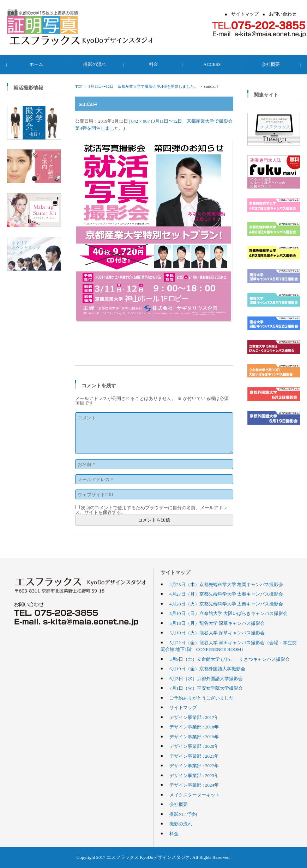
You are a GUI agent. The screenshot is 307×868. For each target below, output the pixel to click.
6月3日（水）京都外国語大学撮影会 (206, 678)
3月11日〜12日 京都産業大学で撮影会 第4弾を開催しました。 (143, 86)
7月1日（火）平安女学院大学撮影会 (206, 688)
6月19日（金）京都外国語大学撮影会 (207, 669)
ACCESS (212, 64)
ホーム (37, 64)
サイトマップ (183, 707)
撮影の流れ (95, 64)
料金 (153, 64)
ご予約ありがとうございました (201, 698)
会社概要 (271, 64)
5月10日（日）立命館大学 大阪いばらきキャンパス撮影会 (228, 613)
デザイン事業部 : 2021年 (194, 756)
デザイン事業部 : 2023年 (194, 775)
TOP (79, 86)
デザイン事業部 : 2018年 (194, 727)
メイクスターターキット (195, 795)
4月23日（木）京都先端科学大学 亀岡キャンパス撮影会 (226, 584)
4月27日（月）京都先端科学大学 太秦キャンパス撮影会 (226, 594)
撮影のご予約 (183, 814)
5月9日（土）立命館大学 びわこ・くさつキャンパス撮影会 (230, 659)
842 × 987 (141, 121)
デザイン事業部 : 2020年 (194, 746)
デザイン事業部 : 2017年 (194, 717)
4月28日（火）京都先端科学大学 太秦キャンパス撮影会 (226, 604)
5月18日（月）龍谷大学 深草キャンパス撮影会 (217, 623)
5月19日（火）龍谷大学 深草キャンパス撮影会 (217, 633)
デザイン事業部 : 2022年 (194, 765)
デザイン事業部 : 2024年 (194, 785)
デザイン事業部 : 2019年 (194, 737)
